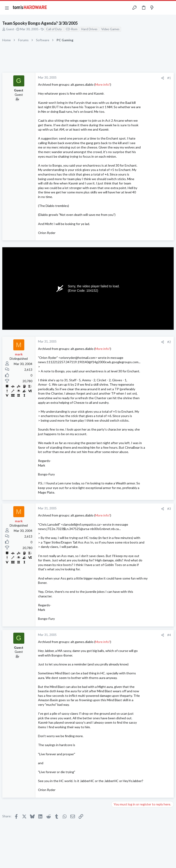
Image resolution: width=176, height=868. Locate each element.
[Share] (163, 78)
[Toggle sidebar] (161, 8)
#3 (169, 509)
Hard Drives (89, 29)
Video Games (110, 29)
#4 (169, 635)
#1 (169, 78)
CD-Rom (72, 29)
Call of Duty (54, 29)
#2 (169, 342)
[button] (7, 8)
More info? (103, 84)
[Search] (170, 8)
